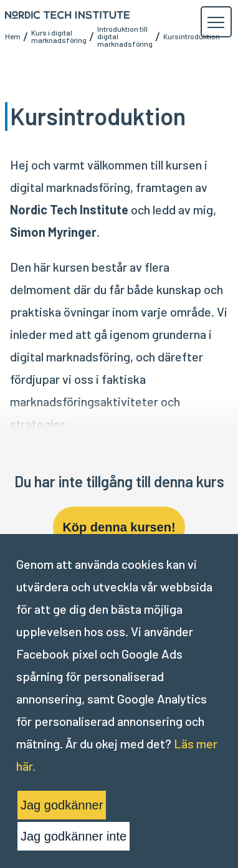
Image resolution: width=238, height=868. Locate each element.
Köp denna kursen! (119, 527)
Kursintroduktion (192, 36)
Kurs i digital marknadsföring (59, 36)
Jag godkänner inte (74, 836)
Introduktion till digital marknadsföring (125, 36)
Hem (13, 36)
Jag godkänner (62, 805)
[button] (216, 22)
